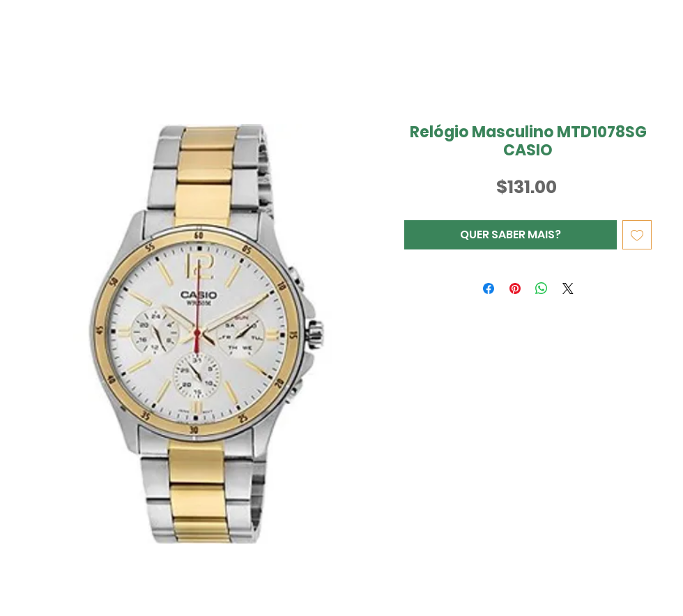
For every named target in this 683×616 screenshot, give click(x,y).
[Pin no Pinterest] (515, 288)
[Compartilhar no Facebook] (489, 288)
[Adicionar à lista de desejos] (637, 235)
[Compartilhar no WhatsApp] (542, 288)
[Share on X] (568, 288)
